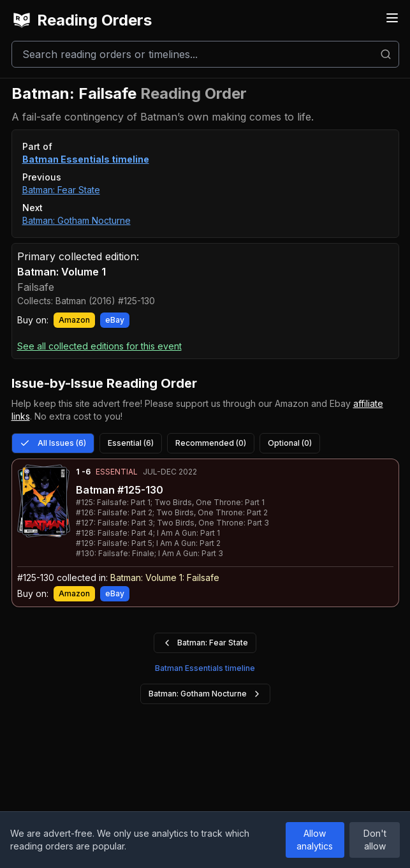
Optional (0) (290, 443)
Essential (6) (131, 443)
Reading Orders (82, 20)
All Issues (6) (53, 443)
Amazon (74, 320)
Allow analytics (315, 840)
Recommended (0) (211, 443)
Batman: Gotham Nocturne (77, 220)
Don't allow (375, 840)
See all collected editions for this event (99, 346)
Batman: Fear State (61, 190)
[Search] (205, 54)
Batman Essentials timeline (86, 159)
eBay (115, 320)
